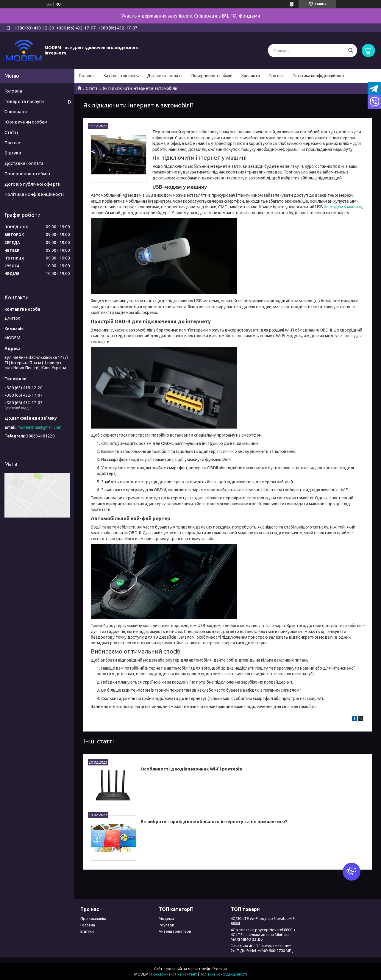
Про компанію (93, 918)
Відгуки (13, 153)
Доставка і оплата (165, 76)
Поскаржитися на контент (174, 974)
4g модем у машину (343, 207)
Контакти (251, 76)
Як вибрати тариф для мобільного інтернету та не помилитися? (214, 822)
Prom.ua (220, 969)
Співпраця (16, 111)
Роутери (166, 925)
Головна (87, 76)
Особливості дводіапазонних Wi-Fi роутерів (191, 769)
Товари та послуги (24, 101)
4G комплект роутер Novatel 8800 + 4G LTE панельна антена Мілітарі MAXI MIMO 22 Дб (263, 935)
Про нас (276, 76)
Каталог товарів (119, 76)
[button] (352, 872)
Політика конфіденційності (319, 76)
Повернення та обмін (212, 76)
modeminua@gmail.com (39, 427)
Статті (92, 88)
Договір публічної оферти (32, 184)
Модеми (166, 918)
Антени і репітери (175, 931)
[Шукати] (350, 50)
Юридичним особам (26, 122)
